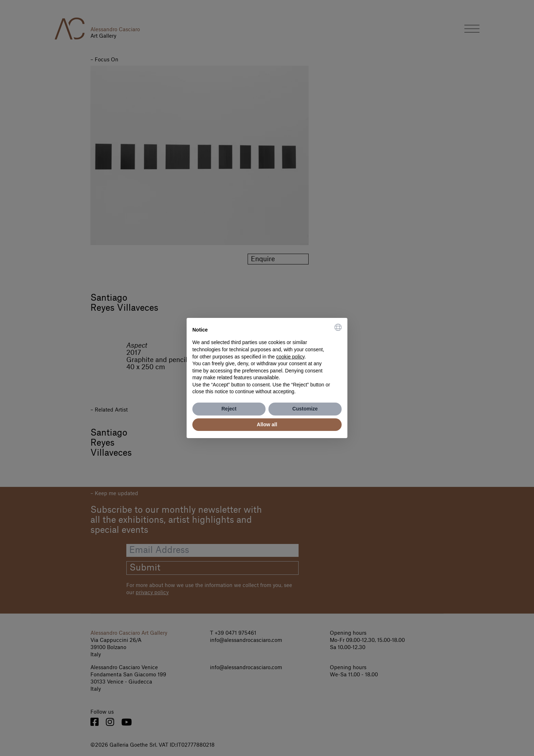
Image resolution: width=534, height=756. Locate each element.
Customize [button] (305, 409)
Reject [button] (229, 409)
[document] (267, 360)
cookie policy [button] (290, 357)
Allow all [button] (267, 424)
